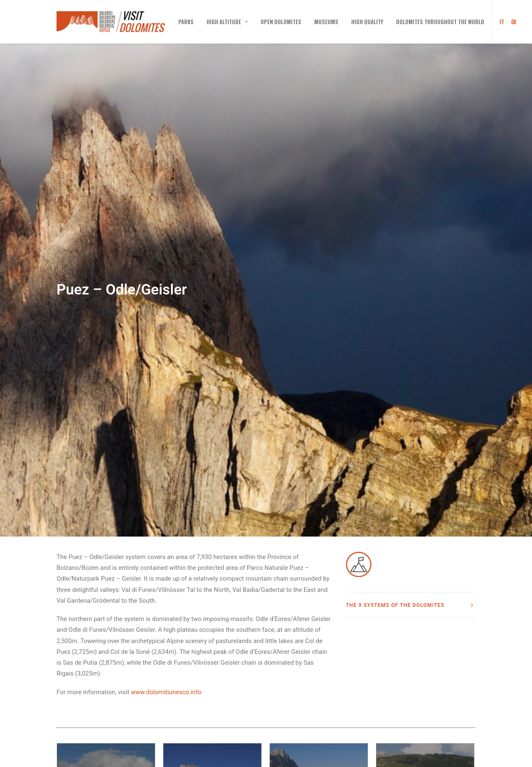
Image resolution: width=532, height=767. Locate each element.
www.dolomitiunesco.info (166, 622)
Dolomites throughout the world (440, 22)
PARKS (186, 22)
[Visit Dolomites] (111, 22)
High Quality (367, 22)
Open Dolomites (281, 22)
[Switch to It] (499, 22)
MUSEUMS (326, 22)
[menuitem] (186, 22)
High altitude (227, 22)
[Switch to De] (512, 22)
